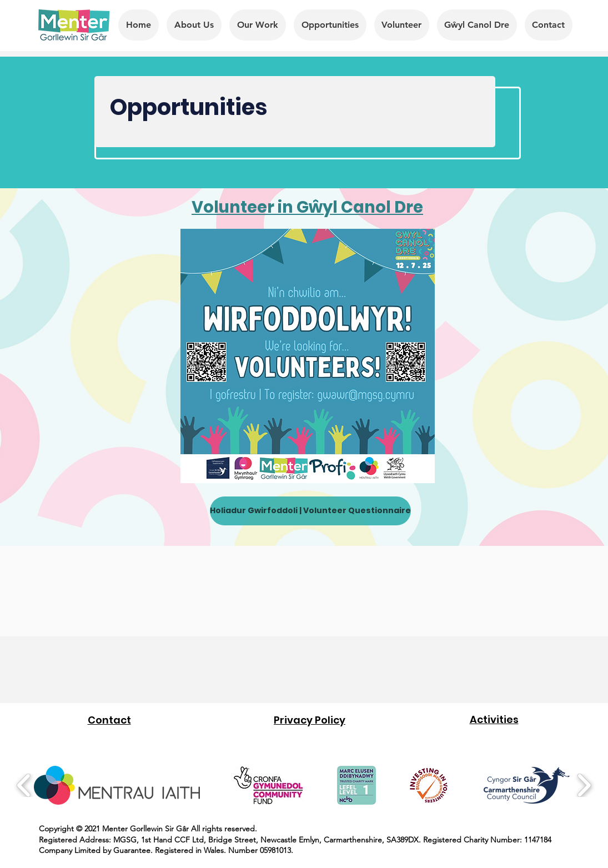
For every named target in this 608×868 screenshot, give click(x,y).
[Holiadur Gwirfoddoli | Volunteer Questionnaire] (310, 511)
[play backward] (24, 785)
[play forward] (584, 785)
